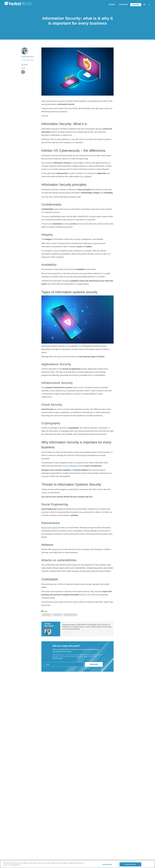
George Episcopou (28, 57)
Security (25, 65)
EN (149, 5)
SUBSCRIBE (136, 5)
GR (144, 5)
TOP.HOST (112, 5)
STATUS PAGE (123, 5)
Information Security (70, 615)
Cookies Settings (107, 865)
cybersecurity (58, 615)
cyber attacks (47, 615)
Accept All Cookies (130, 865)
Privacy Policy (58, 658)
